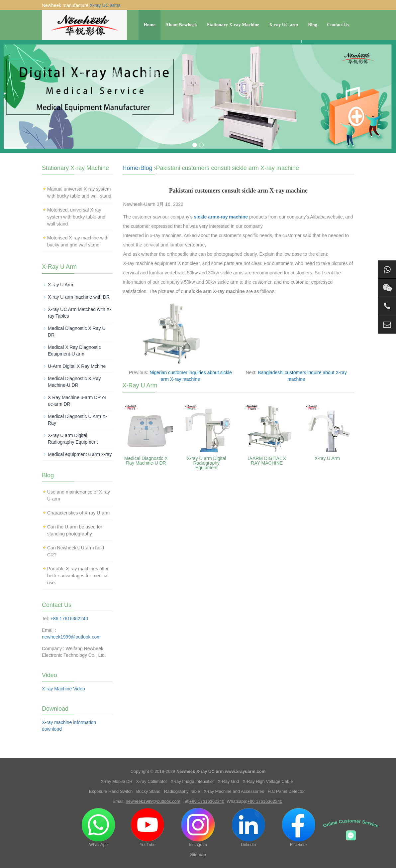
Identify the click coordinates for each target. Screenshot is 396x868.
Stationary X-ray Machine (233, 25)
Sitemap (198, 855)
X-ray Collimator (152, 781)
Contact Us (338, 25)
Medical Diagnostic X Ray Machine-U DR (146, 461)
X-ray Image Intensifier (193, 781)
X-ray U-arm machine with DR (79, 297)
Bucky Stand (148, 791)
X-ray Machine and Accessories (234, 791)
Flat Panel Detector (286, 791)
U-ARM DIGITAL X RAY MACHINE (267, 461)
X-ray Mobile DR (116, 781)
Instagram (198, 828)
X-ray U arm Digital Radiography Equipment (206, 463)
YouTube (148, 828)
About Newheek (181, 25)
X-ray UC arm (284, 25)
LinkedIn (248, 828)
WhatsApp (98, 828)
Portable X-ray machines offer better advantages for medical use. (78, 576)
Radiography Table (182, 791)
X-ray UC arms (105, 5)
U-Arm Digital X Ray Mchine (77, 366)
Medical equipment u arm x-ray (80, 454)
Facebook (299, 828)
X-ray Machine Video (63, 689)
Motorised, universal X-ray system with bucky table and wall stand (76, 217)
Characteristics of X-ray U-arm (78, 513)
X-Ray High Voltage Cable (268, 781)
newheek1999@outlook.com (71, 637)
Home (149, 25)
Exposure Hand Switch (111, 791)
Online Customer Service (351, 823)
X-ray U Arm (327, 458)
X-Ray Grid (228, 781)
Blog (312, 25)
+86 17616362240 (69, 619)
